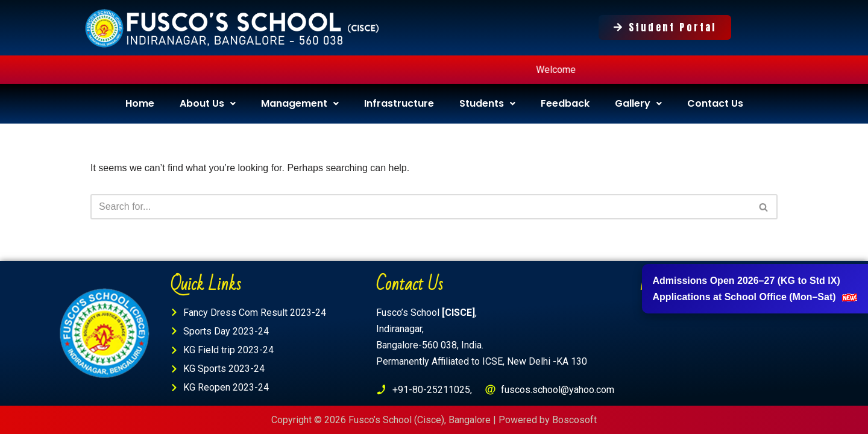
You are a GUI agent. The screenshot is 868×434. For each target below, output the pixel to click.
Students (487, 103)
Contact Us (715, 103)
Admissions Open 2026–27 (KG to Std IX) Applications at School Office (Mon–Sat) (755, 289)
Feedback (565, 103)
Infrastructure (399, 103)
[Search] (420, 207)
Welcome (568, 70)
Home (140, 103)
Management (300, 103)
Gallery (638, 103)
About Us (208, 103)
